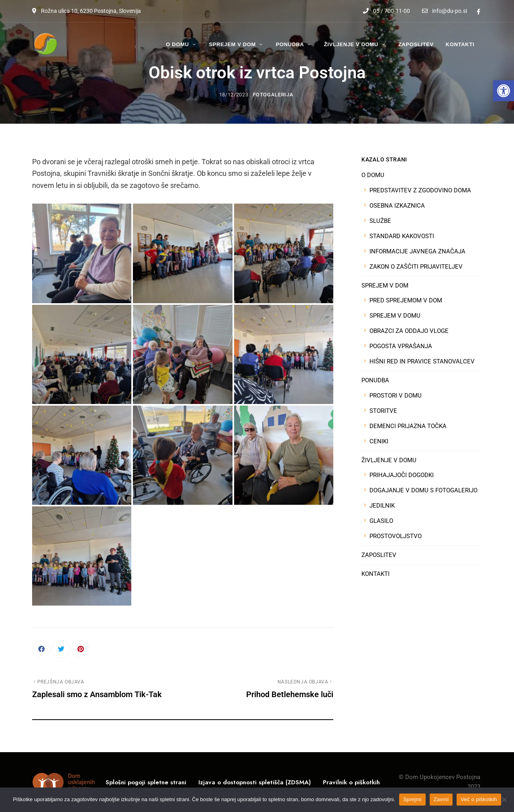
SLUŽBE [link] (380, 221)
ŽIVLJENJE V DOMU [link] (389, 460)
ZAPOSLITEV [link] (379, 555)
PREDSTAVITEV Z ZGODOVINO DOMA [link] (420, 190)
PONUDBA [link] (375, 380)
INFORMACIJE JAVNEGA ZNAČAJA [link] (417, 251)
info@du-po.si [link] (445, 11)
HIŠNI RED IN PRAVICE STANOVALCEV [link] (422, 361)
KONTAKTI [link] (375, 574)
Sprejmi (412, 799)
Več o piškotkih (479, 799)
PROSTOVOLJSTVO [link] (396, 536)
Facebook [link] (478, 12)
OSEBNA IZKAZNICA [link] (397, 206)
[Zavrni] (504, 800)
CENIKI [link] (379, 441)
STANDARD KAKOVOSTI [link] (402, 236)
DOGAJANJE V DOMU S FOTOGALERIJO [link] (423, 490)
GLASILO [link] (381, 521)
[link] (504, 91)
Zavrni (441, 799)
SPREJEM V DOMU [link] (395, 316)
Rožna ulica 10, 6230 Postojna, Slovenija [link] (87, 11)
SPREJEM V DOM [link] (385, 286)
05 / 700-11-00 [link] (387, 11)
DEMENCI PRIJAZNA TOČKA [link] (408, 426)
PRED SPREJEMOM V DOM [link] (406, 300)
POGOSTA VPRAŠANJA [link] (401, 346)
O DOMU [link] (373, 175)
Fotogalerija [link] (273, 95)
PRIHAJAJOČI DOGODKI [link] (402, 475)
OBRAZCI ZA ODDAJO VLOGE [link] (409, 331)
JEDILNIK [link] (382, 506)
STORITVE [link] (383, 411)
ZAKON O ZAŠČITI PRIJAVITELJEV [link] (416, 267)
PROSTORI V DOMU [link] (396, 396)
